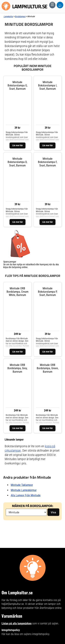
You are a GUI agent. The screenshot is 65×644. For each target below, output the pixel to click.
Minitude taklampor (22, 485)
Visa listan (8, 270)
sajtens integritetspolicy (36, 634)
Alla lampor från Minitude (26, 495)
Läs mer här (18, 145)
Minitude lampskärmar (24, 490)
